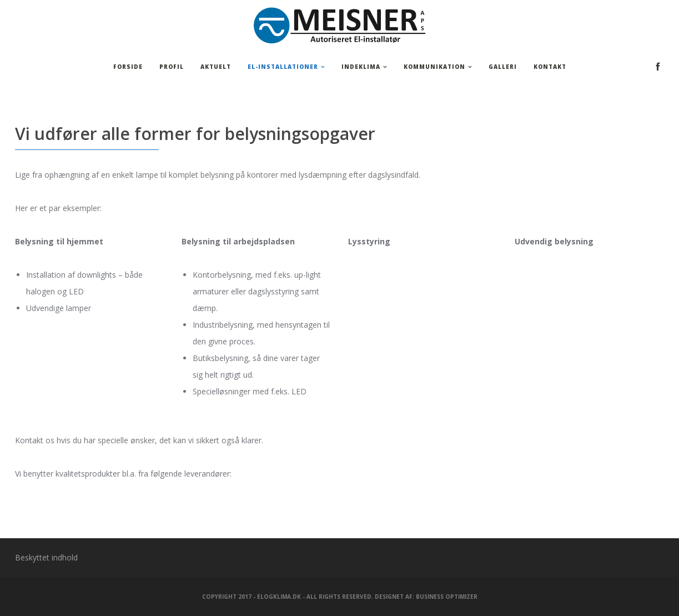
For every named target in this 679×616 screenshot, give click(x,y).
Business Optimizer (447, 597)
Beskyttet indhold (46, 557)
